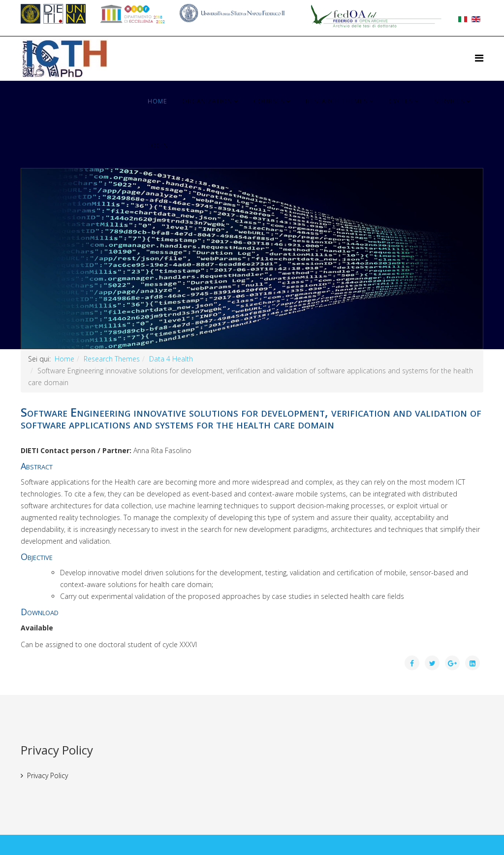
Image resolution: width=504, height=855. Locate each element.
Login (158, 146)
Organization (207, 101)
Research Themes (337, 101)
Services (449, 101)
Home (157, 101)
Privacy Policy (47, 775)
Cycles (401, 101)
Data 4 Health (171, 359)
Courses (269, 101)
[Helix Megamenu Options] (479, 58)
